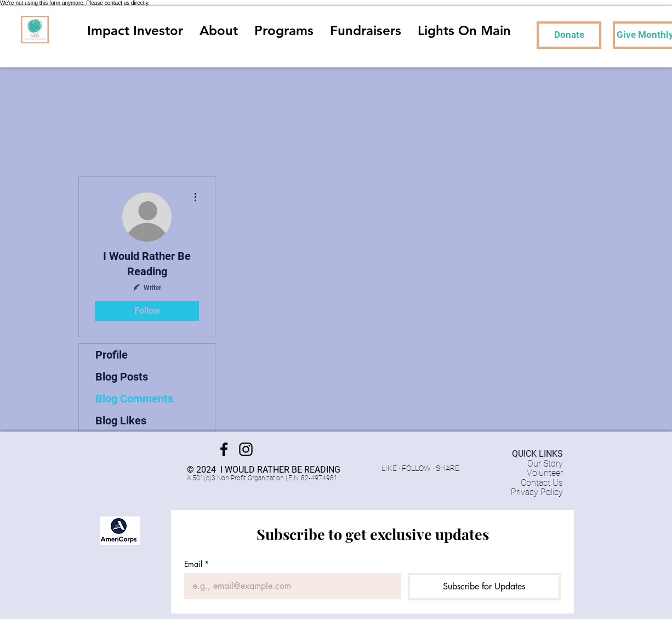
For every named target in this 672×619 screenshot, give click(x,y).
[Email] (289, 586)
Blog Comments (134, 399)
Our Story (545, 464)
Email (197, 564)
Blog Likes (121, 421)
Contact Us (542, 483)
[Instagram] (246, 449)
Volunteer (545, 473)
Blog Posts (122, 377)
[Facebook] (224, 449)
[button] (284, 30)
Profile (112, 355)
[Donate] (569, 35)
